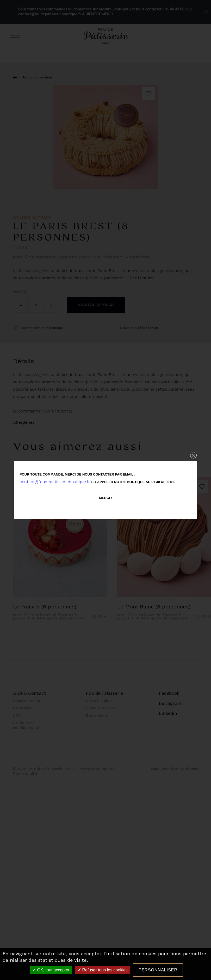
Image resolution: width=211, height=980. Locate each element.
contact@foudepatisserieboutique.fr (55, 481)
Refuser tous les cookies (103, 970)
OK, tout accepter (51, 970)
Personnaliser (158, 970)
